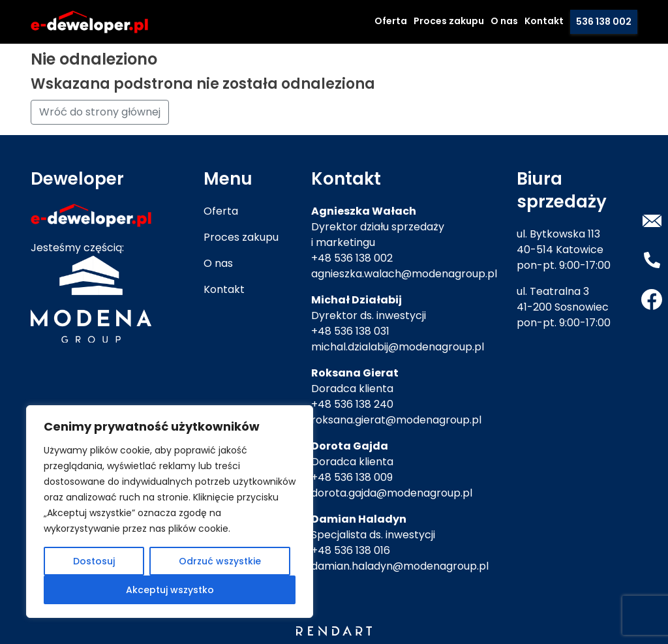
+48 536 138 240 (352, 404)
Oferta (391, 21)
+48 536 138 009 (352, 477)
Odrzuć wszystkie (220, 561)
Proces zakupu (449, 21)
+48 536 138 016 (351, 550)
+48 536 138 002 (352, 258)
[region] (170, 512)
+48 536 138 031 (350, 331)
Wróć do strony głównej (100, 112)
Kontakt (544, 21)
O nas (504, 21)
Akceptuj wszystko (170, 590)
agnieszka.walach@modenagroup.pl (404, 274)
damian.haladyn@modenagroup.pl (400, 566)
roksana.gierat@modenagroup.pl (396, 420)
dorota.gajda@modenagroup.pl (392, 493)
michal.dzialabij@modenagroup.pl (398, 347)
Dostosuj (94, 561)
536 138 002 (604, 22)
